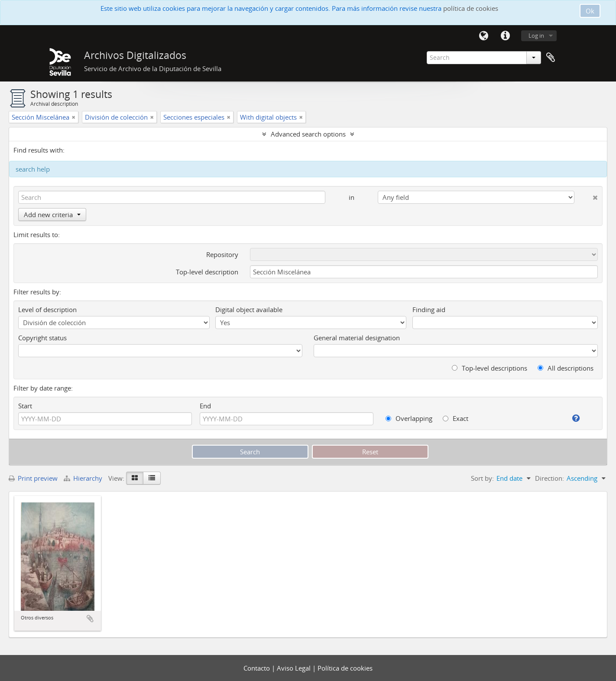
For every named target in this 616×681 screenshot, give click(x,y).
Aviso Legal (295, 668)
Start (25, 406)
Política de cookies (345, 668)
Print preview (33, 478)
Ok (590, 11)
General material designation (357, 338)
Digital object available (249, 310)
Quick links (505, 36)
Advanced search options (308, 134)
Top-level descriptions (490, 368)
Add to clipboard (90, 619)
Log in (536, 36)
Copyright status (42, 338)
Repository (222, 254)
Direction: (550, 478)
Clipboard (551, 58)
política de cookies (471, 8)
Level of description (47, 310)
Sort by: (482, 478)
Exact (456, 418)
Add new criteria (52, 215)
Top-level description (207, 272)
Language (483, 36)
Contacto (258, 668)
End (205, 406)
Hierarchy (84, 478)
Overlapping (409, 418)
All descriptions (566, 368)
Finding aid (429, 310)
